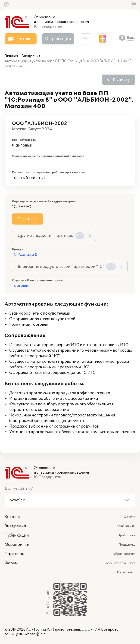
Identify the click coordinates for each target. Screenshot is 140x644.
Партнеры (15, 554)
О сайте (129, 517)
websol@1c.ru (36, 634)
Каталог (12, 517)
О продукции (58, 39)
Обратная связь (124, 554)
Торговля (21, 286)
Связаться (28, 219)
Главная (11, 56)
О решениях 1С (124, 526)
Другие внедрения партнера (51, 236)
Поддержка (127, 545)
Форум (11, 563)
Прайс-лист (126, 535)
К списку (121, 80)
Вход (131, 38)
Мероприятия (18, 545)
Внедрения (31, 56)
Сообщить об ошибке (120, 563)
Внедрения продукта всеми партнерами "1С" (67, 267)
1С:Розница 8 (25, 255)
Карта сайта (126, 572)
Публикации (17, 535)
